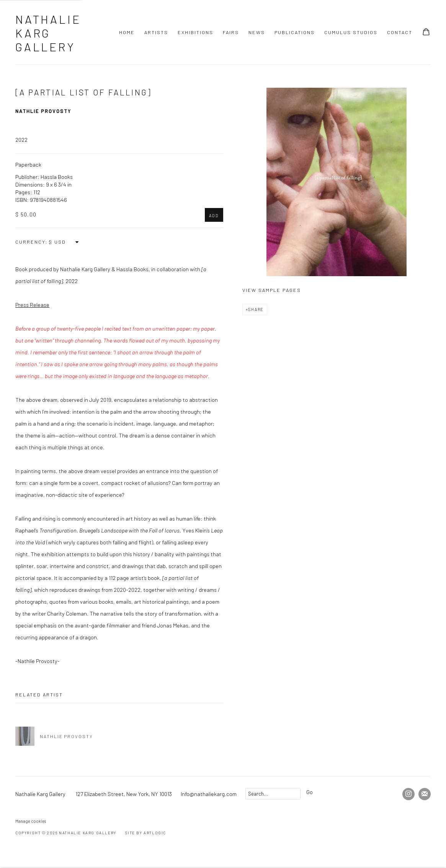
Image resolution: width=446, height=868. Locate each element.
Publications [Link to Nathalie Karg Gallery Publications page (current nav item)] (295, 32)
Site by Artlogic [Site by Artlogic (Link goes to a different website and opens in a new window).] (146, 833)
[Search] (273, 794)
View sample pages (272, 290)
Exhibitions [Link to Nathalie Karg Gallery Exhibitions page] (195, 32)
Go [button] (310, 792)
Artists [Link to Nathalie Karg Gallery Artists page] (156, 32)
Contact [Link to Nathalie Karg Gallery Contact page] (400, 32)
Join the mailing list (425, 794)
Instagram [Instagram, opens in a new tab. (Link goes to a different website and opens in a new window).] (408, 794)
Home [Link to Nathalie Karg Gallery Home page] (127, 32)
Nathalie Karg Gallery (48, 33)
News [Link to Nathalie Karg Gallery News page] (257, 32)
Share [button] (256, 309)
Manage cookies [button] (31, 821)
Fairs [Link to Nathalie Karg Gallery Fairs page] (231, 32)
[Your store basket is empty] (426, 33)
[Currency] (64, 242)
